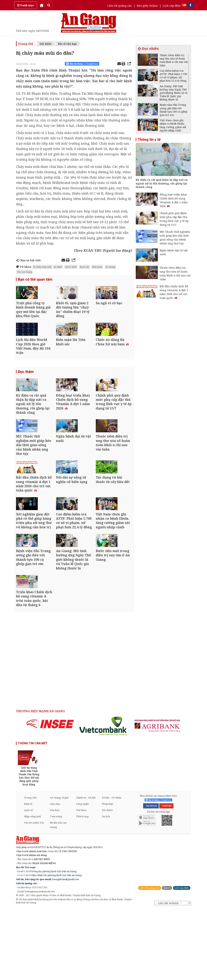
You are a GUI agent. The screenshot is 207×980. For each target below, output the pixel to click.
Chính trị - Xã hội (86, 869)
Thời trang (82, 887)
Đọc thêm (26, 390)
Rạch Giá (84, 267)
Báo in (167, 959)
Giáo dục (55, 875)
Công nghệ (82, 875)
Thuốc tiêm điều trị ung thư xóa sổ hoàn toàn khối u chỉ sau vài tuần (175, 273)
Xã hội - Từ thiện (112, 869)
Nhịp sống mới (32, 887)
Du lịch (106, 887)
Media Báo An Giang (58, 896)
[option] (50, 795)
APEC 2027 (71, 267)
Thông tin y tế (149, 139)
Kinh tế (28, 875)
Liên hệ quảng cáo (120, 6)
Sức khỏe (46, 44)
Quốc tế (28, 881)
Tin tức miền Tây (34, 894)
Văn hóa (55, 881)
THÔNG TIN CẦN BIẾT (33, 814)
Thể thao (81, 881)
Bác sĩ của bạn (67, 44)
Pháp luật (107, 875)
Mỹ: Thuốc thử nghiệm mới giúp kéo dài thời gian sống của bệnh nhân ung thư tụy (175, 237)
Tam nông (56, 887)
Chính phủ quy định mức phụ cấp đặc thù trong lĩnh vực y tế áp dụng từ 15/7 (174, 219)
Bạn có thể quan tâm (35, 280)
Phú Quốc (97, 267)
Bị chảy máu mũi (42, 267)
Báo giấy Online (147, 6)
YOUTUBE (166, 877)
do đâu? (58, 267)
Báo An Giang (25, 272)
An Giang (110, 267)
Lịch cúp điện (172, 6)
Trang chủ (26, 44)
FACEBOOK (151, 877)
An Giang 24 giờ (59, 869)
